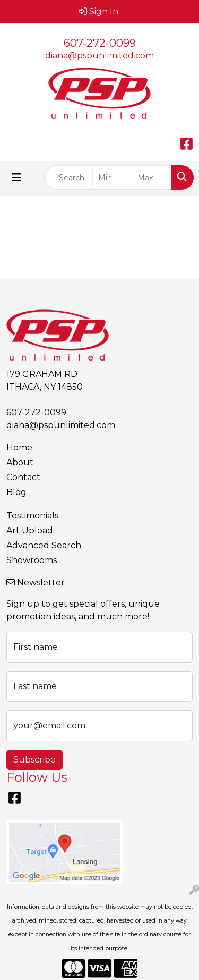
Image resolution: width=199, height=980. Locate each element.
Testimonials (32, 516)
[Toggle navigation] (16, 178)
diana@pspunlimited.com (99, 56)
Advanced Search (44, 545)
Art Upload (30, 530)
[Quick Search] (69, 178)
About (20, 462)
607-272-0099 (100, 43)
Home (19, 447)
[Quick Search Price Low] (112, 178)
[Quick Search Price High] (152, 178)
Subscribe (34, 760)
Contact (23, 477)
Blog (16, 492)
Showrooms (32, 560)
